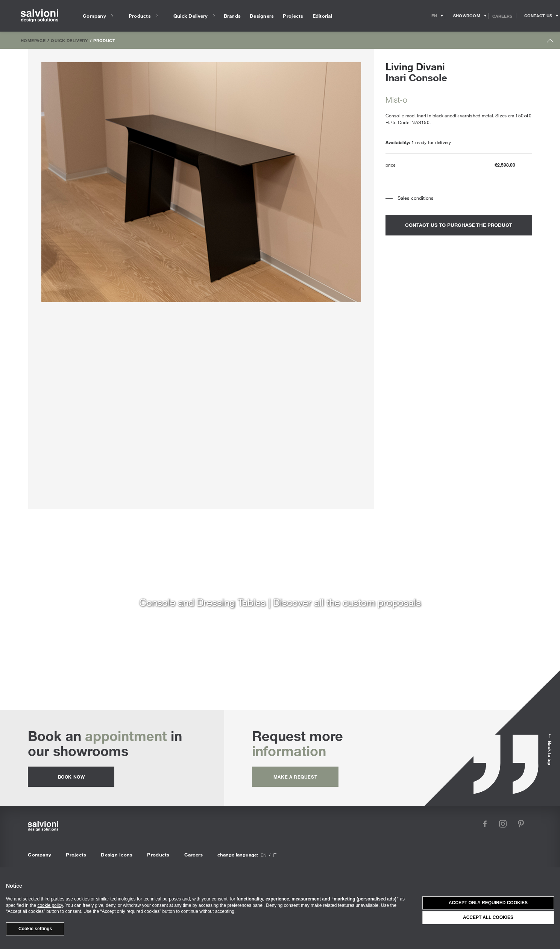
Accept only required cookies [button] (488, 903)
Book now (71, 777)
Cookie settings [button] (35, 929)
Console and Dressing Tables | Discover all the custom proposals (280, 602)
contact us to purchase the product (459, 225)
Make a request (295, 777)
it (275, 855)
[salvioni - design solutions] (39, 16)
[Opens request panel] (538, 16)
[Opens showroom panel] (467, 16)
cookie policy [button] (50, 905)
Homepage (33, 40)
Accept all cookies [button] (488, 917)
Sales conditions (416, 198)
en (264, 855)
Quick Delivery (69, 40)
